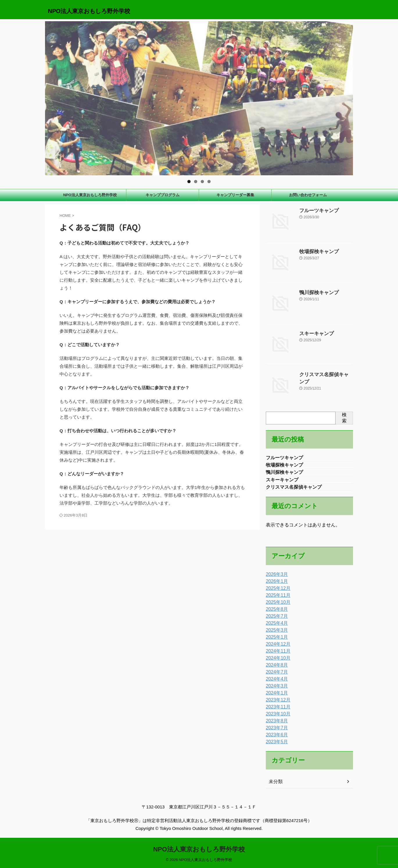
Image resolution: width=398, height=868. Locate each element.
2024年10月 (277, 661)
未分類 (275, 784)
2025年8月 (276, 612)
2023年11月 (277, 710)
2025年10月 (277, 605)
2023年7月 (276, 731)
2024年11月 (277, 654)
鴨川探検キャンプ (315, 292)
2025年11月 (277, 598)
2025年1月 (276, 640)
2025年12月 (277, 591)
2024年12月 (277, 647)
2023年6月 (276, 737)
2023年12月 (277, 703)
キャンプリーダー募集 (235, 195)
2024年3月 (276, 689)
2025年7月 (276, 619)
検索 (344, 418)
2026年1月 (276, 584)
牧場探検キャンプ (315, 251)
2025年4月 (276, 626)
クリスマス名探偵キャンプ (324, 374)
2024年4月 (276, 682)
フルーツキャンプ (315, 210)
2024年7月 (276, 675)
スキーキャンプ (313, 333)
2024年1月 (276, 696)
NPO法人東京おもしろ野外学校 (89, 11)
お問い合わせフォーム (308, 195)
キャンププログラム (163, 195)
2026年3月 (276, 577)
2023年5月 (276, 744)
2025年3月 (276, 633)
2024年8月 (276, 668)
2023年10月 (277, 717)
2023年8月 (276, 724)
